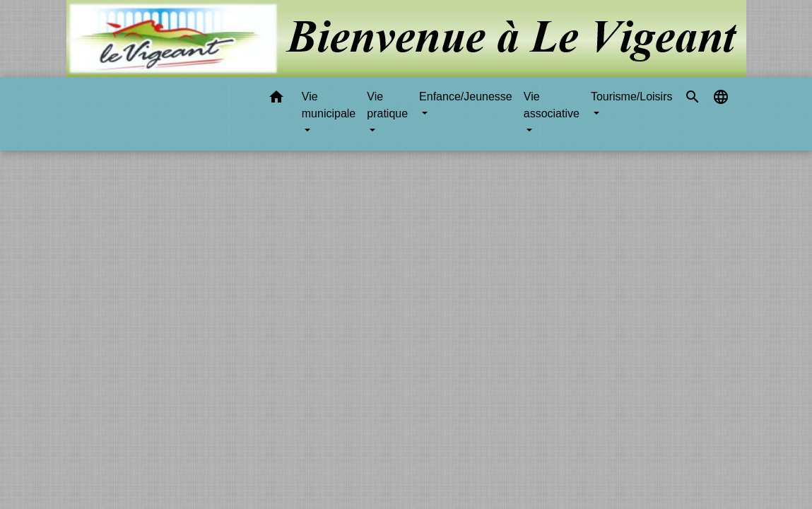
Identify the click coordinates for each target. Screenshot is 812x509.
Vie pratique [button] (387, 105)
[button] (276, 99)
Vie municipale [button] (329, 105)
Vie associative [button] (552, 105)
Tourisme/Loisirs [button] (632, 96)
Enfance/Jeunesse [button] (466, 96)
